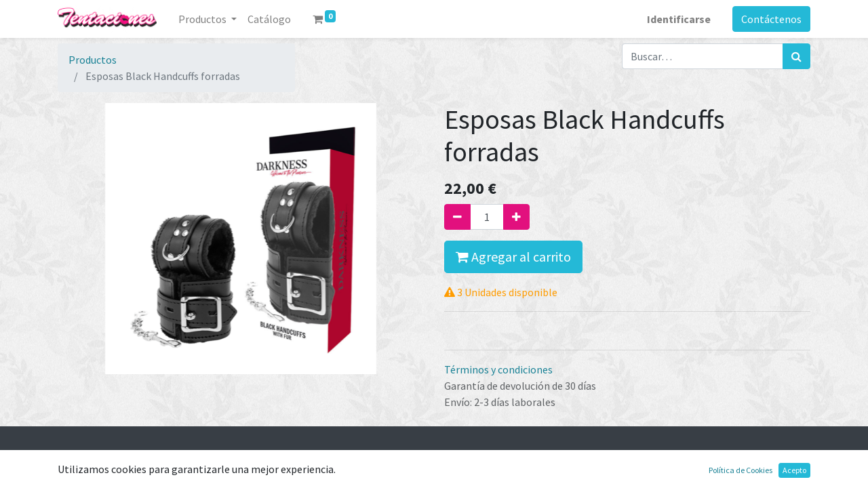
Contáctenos (771, 19)
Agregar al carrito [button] (513, 257)
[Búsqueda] (796, 56)
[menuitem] (269, 19)
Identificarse (679, 19)
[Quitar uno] (457, 217)
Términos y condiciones (498, 369)
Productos (93, 60)
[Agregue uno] (516, 217)
